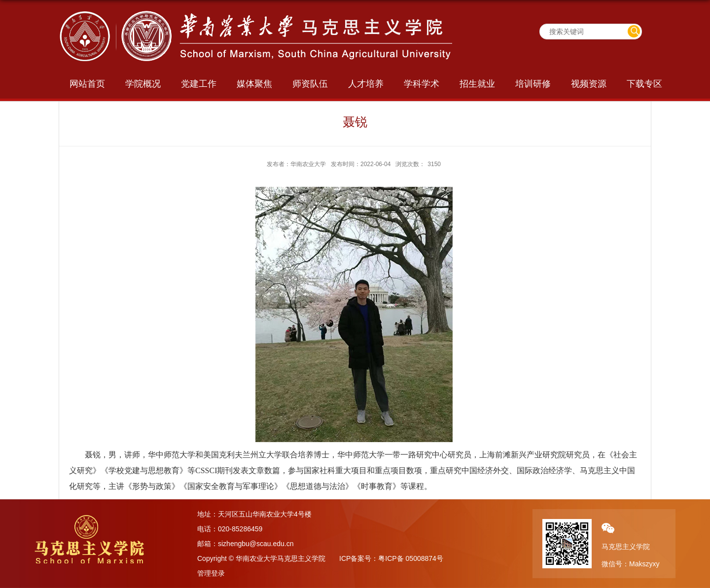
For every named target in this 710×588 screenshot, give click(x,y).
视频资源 (589, 84)
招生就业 (477, 84)
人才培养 (366, 84)
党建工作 (199, 84)
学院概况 (143, 84)
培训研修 (533, 84)
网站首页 (87, 84)
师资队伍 (310, 84)
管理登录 (211, 573)
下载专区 (644, 84)
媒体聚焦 (254, 84)
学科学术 (422, 84)
